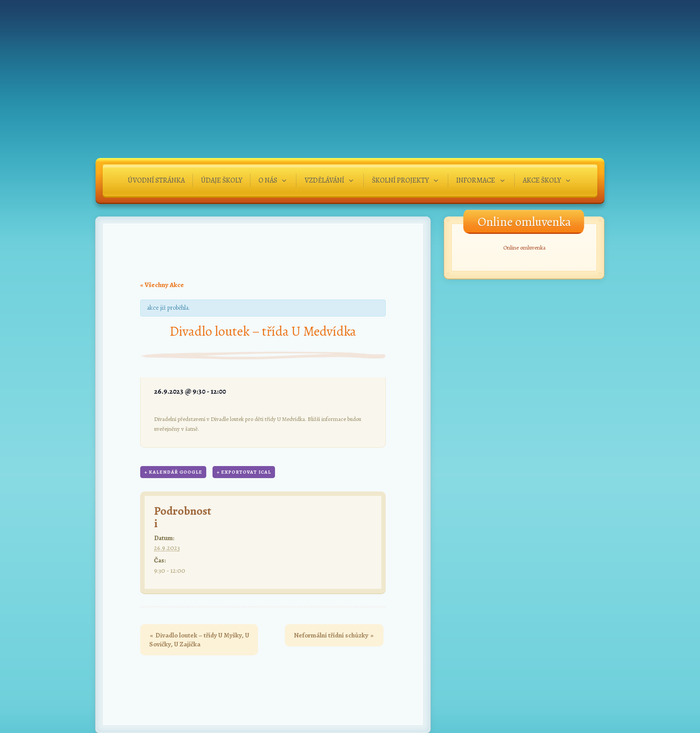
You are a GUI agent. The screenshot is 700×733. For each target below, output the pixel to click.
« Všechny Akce (162, 285)
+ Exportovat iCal (244, 472)
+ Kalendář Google (173, 472)
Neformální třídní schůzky (334, 635)
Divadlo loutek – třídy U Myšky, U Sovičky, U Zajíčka (199, 640)
